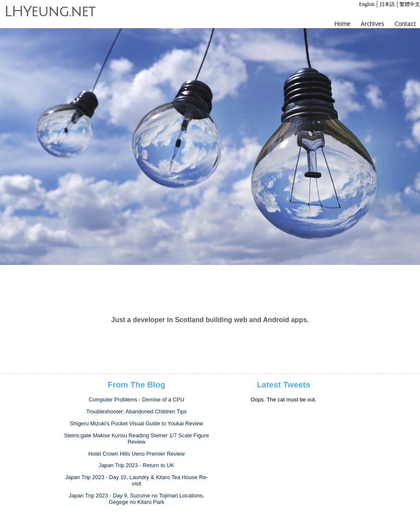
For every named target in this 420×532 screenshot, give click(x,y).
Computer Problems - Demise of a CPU (136, 400)
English (367, 4)
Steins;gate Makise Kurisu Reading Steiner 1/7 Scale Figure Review (136, 439)
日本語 (387, 4)
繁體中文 (410, 4)
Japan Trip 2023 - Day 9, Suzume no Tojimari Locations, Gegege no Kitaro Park (136, 499)
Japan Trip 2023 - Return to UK (137, 465)
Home (342, 24)
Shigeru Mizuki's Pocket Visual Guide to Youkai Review (136, 423)
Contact (405, 24)
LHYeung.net (50, 12)
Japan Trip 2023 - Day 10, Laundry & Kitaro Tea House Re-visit (137, 480)
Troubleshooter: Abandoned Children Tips (136, 411)
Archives (372, 24)
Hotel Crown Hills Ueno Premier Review (136, 454)
